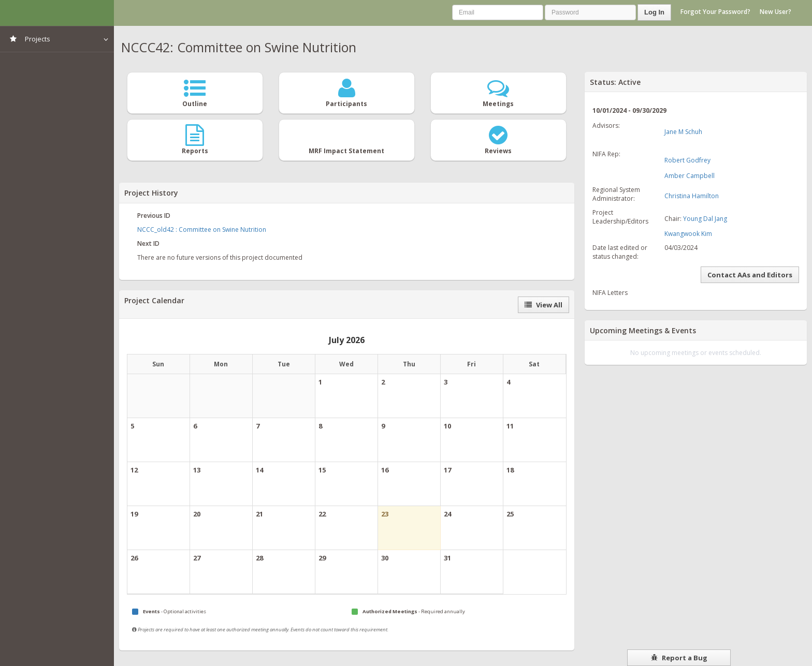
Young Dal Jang (705, 219)
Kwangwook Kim (688, 234)
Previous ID (154, 216)
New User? (775, 12)
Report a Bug (679, 658)
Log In (654, 12)
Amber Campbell (690, 176)
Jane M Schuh (683, 132)
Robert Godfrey (687, 160)
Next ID (148, 243)
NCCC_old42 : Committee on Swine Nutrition (202, 230)
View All (543, 305)
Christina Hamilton (692, 196)
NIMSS (57, 13)
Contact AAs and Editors (750, 275)
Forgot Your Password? (715, 12)
